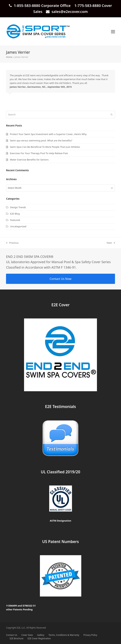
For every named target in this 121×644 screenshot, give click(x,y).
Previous (12, 243)
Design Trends (18, 207)
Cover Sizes (27, 635)
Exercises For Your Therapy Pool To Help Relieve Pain (39, 153)
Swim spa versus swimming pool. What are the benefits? (41, 140)
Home (9, 57)
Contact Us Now (60, 279)
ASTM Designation (60, 521)
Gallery (41, 635)
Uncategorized (18, 226)
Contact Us (12, 635)
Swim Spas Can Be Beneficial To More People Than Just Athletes (45, 147)
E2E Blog (15, 214)
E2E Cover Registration (39, 638)
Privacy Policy (90, 635)
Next (111, 243)
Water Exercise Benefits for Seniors (29, 160)
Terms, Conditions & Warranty (64, 635)
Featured (15, 220)
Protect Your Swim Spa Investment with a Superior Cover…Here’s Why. (48, 134)
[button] (113, 32)
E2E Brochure (16, 638)
